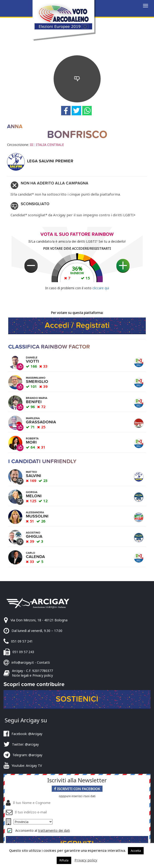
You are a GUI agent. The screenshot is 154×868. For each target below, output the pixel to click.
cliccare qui (101, 288)
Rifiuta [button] (64, 860)
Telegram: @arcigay (27, 755)
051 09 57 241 (22, 641)
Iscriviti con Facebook (77, 789)
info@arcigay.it (23, 662)
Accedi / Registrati (77, 325)
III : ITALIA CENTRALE (47, 145)
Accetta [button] (136, 851)
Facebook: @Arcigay (27, 734)
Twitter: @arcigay (25, 744)
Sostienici (77, 699)
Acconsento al (43, 830)
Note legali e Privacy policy (32, 675)
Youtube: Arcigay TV (27, 766)
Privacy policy (86, 860)
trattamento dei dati (54, 830)
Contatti (43, 662)
